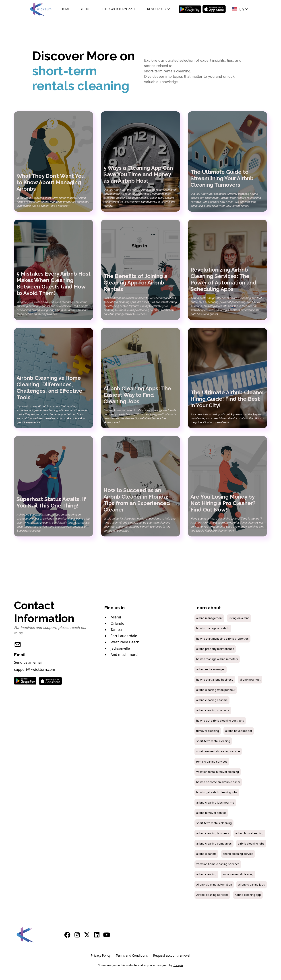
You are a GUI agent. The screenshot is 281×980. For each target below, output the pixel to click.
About (86, 9)
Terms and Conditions (132, 955)
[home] (41, 9)
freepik (178, 965)
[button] (159, 9)
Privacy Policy (101, 955)
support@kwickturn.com (35, 669)
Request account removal (172, 955)
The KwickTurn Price (119, 9)
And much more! (125, 655)
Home (65, 9)
